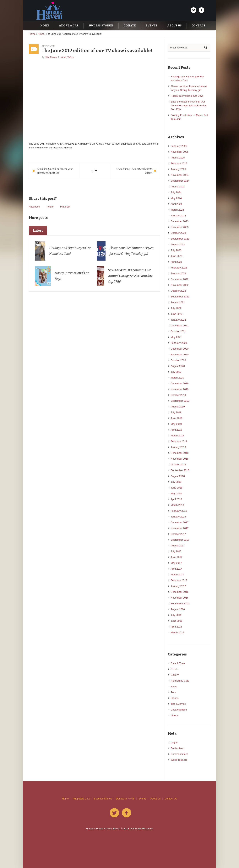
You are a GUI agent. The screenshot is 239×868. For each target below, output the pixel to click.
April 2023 (176, 262)
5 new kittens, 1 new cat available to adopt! (134, 171)
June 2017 (177, 557)
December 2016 (180, 592)
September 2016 (180, 603)
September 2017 (180, 540)
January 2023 (178, 273)
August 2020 (178, 366)
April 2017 (176, 569)
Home (32, 34)
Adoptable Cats (81, 799)
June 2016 (177, 621)
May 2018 (176, 493)
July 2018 (176, 482)
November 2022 (180, 285)
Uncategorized (179, 710)
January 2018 (178, 517)
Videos (71, 57)
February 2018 (179, 511)
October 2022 (178, 291)
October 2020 (178, 360)
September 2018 (180, 470)
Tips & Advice (178, 704)
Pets (173, 692)
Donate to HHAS (125, 799)
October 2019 (178, 395)
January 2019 (178, 447)
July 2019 (176, 412)
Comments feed (180, 754)
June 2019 (177, 418)
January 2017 (178, 586)
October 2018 (178, 464)
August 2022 (178, 302)
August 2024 (178, 187)
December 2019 (180, 383)
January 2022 (178, 320)
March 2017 (177, 575)
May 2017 (176, 563)
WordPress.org (179, 760)
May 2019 (176, 424)
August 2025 (178, 158)
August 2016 (178, 609)
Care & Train (178, 663)
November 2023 (180, 227)
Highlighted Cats (180, 681)
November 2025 (180, 152)
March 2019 (177, 436)
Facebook (34, 207)
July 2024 (176, 192)
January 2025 (178, 169)
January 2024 (178, 216)
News (41, 34)
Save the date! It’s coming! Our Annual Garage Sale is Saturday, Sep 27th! (130, 276)
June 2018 (177, 488)
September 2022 (180, 297)
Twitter (50, 207)
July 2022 (176, 308)
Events (175, 669)
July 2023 (176, 250)
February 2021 (179, 343)
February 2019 (179, 441)
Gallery (175, 675)
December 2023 (180, 221)
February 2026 (179, 146)
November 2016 (180, 598)
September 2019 (180, 401)
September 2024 (180, 181)
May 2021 (176, 337)
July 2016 (176, 615)
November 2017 (180, 528)
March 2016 (177, 632)
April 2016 (176, 627)
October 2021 (178, 331)
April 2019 (176, 430)
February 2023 (179, 268)
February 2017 (179, 580)
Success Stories (103, 799)
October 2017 (178, 534)
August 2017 (178, 546)
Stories (175, 698)
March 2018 (177, 505)
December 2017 (180, 522)
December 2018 (180, 453)
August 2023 (178, 244)
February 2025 (179, 163)
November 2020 (180, 354)
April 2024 (176, 204)
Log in (174, 742)
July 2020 (176, 372)
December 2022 (180, 279)
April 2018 (176, 499)
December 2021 (180, 326)
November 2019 (180, 389)
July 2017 (176, 551)
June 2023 (177, 256)
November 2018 (180, 459)
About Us (155, 799)
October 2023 (178, 233)
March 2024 (177, 210)
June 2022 (177, 314)
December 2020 (180, 349)
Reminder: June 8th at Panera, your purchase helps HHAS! (55, 171)
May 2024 (176, 198)
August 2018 (178, 476)
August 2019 (178, 407)
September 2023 (180, 239)
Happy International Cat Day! (187, 96)
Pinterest (65, 207)
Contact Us (171, 799)
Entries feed (177, 748)
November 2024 (180, 175)
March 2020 (177, 378)
